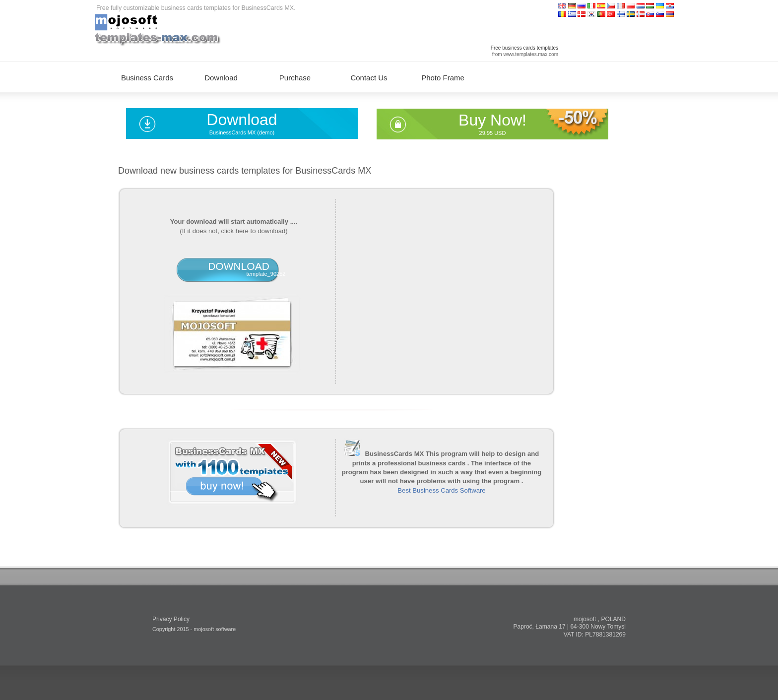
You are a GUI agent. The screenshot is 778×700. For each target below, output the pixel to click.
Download (242, 120)
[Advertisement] (442, 287)
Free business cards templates (524, 48)
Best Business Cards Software (441, 490)
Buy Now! (492, 120)
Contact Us (369, 78)
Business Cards (147, 78)
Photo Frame (443, 78)
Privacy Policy (171, 619)
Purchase (295, 78)
